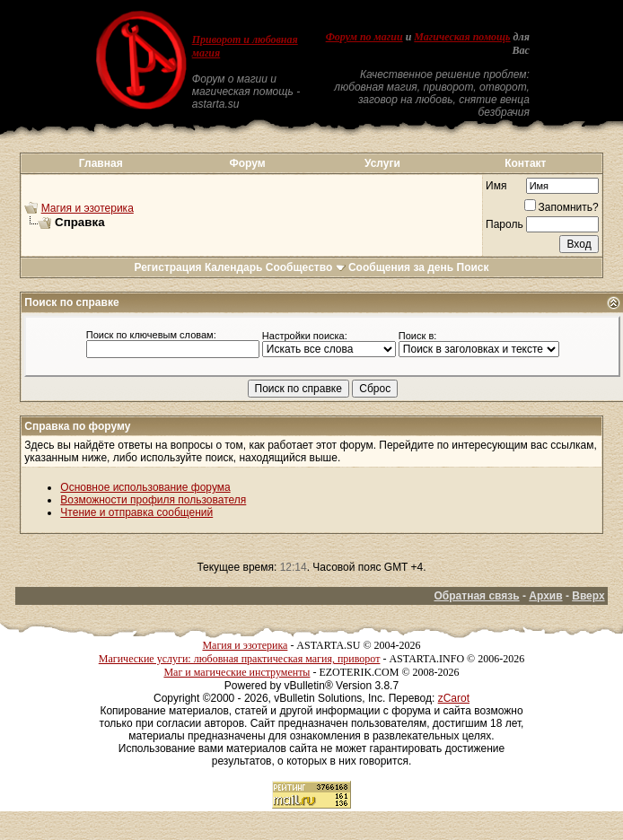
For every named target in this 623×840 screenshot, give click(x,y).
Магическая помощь (462, 37)
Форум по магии (364, 37)
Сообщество (306, 267)
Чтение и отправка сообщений (136, 512)
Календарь (234, 267)
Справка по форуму (77, 426)
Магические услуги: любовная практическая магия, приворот (240, 659)
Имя (496, 186)
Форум (247, 163)
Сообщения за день (401, 267)
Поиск (473, 267)
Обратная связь (477, 596)
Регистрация (167, 267)
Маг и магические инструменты (237, 672)
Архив (545, 596)
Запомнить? (562, 207)
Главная (101, 163)
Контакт (525, 163)
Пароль (505, 224)
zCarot (454, 698)
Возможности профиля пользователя (153, 500)
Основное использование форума (145, 487)
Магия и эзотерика (88, 208)
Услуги (382, 163)
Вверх (588, 596)
